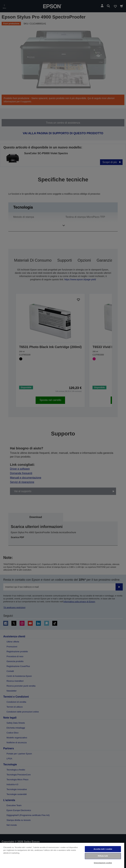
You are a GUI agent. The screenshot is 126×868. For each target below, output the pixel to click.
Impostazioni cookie (103, 863)
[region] (62, 855)
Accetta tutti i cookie (103, 849)
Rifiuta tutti (103, 856)
